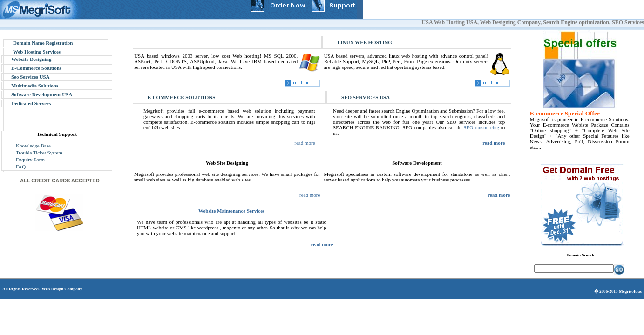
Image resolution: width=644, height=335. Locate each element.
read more (305, 143)
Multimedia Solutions (35, 86)
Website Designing (31, 59)
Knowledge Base (33, 146)
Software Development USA (42, 94)
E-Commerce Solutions (36, 68)
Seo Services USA (31, 77)
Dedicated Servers (31, 103)
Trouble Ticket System (39, 153)
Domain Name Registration (43, 43)
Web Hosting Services (37, 52)
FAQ (21, 167)
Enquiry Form (30, 160)
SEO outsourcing (481, 127)
